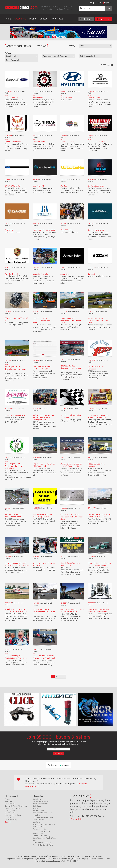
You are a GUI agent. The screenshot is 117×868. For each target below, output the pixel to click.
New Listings (10, 804)
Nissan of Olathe (39, 142)
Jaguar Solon (65, 274)
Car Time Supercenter (96, 186)
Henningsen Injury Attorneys (44, 230)
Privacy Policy (11, 811)
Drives (35, 808)
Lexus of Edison (94, 98)
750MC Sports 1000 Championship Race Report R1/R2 (71, 368)
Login (99, 3)
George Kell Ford (11, 98)
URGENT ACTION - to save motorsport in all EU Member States (71, 517)
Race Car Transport (40, 804)
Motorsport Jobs (39, 827)
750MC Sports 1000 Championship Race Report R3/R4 (15, 369)
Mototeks (64, 186)
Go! (109, 8)
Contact (44, 19)
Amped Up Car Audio (40, 274)
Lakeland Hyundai (67, 98)
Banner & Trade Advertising (16, 806)
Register (108, 3)
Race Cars (37, 799)
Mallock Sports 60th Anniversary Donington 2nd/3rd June (14, 466)
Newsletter (58, 19)
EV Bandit (92, 274)
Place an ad (104, 19)
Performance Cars (40, 829)
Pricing (33, 19)
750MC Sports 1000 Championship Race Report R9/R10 (43, 321)
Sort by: (72, 46)
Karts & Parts (38, 820)
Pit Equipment (38, 811)
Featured (9, 801)
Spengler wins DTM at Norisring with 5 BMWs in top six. (44, 612)
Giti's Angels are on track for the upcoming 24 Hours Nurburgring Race (43, 418)
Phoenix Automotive (13, 142)
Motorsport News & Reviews (44, 824)
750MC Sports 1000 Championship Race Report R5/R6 (98, 321)
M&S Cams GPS (66, 230)
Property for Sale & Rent (43, 845)
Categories (20, 19)
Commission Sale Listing (43, 817)
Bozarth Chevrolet (67, 142)
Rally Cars (37, 806)
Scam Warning (11, 820)
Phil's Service (38, 98)
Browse (8, 799)
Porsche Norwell (11, 274)
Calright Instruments (96, 230)
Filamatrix (9, 230)
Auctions (36, 822)
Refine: (8, 53)
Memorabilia (38, 833)
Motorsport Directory (41, 836)
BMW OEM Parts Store (13, 186)
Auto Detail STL (38, 186)
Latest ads (86, 19)
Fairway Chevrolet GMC (97, 142)
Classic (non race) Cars (42, 831)
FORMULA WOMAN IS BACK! (15, 415)
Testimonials (10, 813)
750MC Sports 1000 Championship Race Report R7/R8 (71, 321)
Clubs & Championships (42, 843)
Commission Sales (12, 808)
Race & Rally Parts (40, 801)
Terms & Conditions (13, 815)
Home (8, 19)
